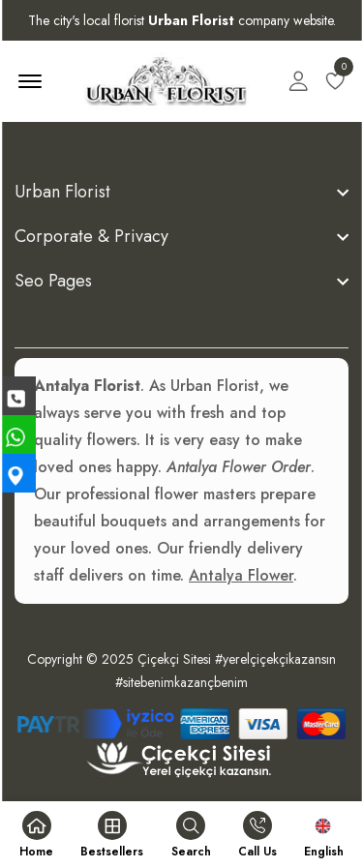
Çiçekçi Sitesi (174, 659)
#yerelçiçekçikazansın (275, 659)
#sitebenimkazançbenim (181, 682)
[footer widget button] (181, 192)
